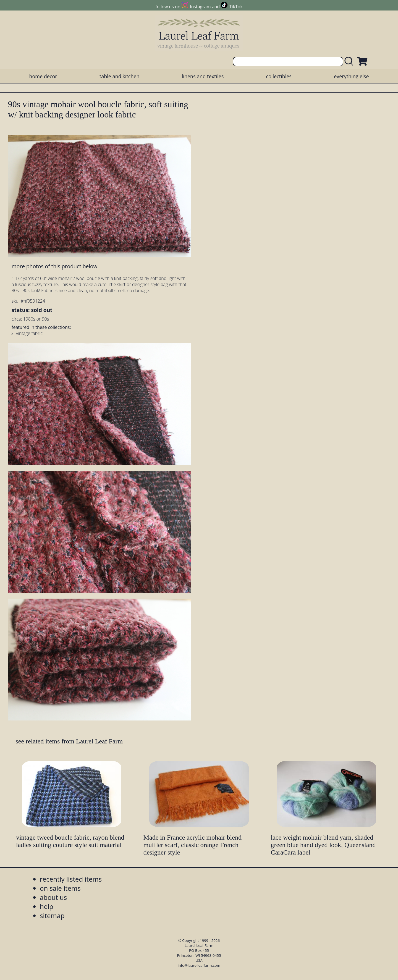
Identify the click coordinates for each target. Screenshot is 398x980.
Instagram (200, 7)
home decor (43, 76)
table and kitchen (120, 76)
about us (53, 897)
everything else (351, 76)
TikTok (236, 7)
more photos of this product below (54, 266)
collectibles (279, 76)
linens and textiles (203, 76)
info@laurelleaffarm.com (199, 965)
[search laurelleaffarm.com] (350, 61)
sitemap (52, 915)
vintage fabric (29, 333)
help (47, 906)
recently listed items (71, 879)
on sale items (60, 888)
